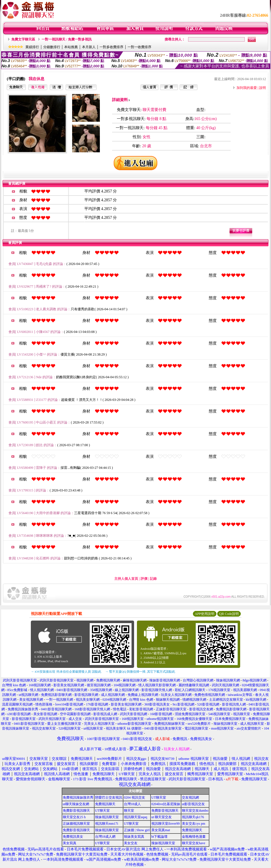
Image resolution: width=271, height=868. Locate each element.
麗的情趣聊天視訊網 (194, 685)
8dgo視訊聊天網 (255, 680)
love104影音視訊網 (69, 704)
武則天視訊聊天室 (52, 719)
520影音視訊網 (208, 704)
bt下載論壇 (159, 837)
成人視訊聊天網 (113, 695)
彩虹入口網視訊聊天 (190, 690)
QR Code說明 (229, 614)
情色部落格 (44, 704)
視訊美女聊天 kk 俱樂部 (124, 728)
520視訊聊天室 (70, 728)
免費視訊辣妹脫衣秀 (23, 709)
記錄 (153, 579)
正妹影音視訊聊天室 (171, 709)
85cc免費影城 (17, 690)
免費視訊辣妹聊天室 (169, 724)
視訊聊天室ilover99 (165, 824)
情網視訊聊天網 (194, 700)
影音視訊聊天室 (24, 719)
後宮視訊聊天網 (99, 685)
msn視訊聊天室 (222, 728)
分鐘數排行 (52, 47)
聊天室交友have (194, 843)
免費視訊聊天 (105, 804)
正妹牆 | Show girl (137, 830)
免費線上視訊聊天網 (143, 695)
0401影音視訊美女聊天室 (163, 728)
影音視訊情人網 (234, 704)
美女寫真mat (161, 830)
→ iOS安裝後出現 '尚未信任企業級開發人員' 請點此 (66, 672)
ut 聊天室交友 (162, 817)
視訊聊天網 (85, 680)
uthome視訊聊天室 (160, 719)
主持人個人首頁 (126, 579)
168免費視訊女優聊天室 (194, 719)
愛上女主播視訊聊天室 (64, 724)
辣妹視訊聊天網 (228, 680)
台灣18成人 (132, 804)
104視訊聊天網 (124, 685)
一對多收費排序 (111, 47)
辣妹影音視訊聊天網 (165, 680)
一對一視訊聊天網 (59, 700)
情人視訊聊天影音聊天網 (157, 685)
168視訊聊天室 (133, 719)
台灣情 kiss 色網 (14, 685)
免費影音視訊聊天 (76, 811)
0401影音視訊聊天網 (72, 690)
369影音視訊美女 (157, 704)
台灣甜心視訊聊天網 (198, 680)
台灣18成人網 (105, 837)
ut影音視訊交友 (193, 804)
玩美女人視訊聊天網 (176, 695)
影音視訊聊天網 (86, 695)
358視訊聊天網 (101, 690)
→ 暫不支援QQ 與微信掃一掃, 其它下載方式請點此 (140, 672)
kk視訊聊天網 (256, 700)
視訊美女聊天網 (88, 700)
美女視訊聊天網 (31, 700)
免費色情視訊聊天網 (210, 695)
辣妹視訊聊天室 (225, 724)
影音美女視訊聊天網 (69, 685)
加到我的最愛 (247, 88)
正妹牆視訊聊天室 (76, 824)
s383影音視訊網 (19, 714)
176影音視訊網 (97, 704)
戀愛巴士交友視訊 (109, 798)
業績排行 (32, 47)
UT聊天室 (159, 798)
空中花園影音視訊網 (75, 714)
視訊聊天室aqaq (136, 817)
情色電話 (120, 709)
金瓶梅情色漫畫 (194, 837)
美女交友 (131, 843)
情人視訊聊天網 (42, 690)
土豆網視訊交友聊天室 (226, 700)
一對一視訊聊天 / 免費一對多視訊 (67, 39)
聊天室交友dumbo (195, 811)
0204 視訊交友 (135, 798)
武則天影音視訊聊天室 (20, 680)
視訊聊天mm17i (107, 824)
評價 (144, 579)
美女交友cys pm (193, 824)
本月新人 (89, 47)
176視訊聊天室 (219, 690)
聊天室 (129, 811)
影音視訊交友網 (201, 709)
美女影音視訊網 (45, 714)
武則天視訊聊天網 (225, 685)
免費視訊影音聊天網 (56, 695)
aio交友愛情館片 (249, 728)
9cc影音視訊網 (183, 704)
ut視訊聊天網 (28, 695)
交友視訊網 (190, 798)
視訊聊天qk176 (193, 817)
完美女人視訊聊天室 (99, 724)
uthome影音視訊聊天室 (134, 724)
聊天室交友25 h (74, 817)
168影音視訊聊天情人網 (92, 709)
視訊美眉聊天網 (245, 690)
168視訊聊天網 (40, 685)
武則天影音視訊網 (134, 714)
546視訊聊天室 (219, 714)
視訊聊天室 (242, 714)
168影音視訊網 (161, 714)
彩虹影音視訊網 (141, 709)
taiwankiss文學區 (240, 695)
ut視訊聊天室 (93, 728)
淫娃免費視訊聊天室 (190, 714)
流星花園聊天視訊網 (17, 704)
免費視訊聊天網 (108, 680)
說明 (263, 88)
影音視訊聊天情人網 (157, 690)
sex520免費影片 (199, 724)
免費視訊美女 (73, 837)
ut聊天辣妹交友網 (76, 804)
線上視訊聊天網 (127, 690)
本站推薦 (71, 47)
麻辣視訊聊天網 (135, 680)
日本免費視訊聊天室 (230, 719)
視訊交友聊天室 (44, 728)
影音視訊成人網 (105, 714)
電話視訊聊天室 (196, 728)
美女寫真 (70, 843)
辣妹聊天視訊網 (168, 700)
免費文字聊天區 (23, 39)
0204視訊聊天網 (114, 700)
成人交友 (75, 719)
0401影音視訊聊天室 (29, 724)
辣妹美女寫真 (134, 837)
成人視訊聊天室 (252, 724)
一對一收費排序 (139, 47)
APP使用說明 (205, 614)
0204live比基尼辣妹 (166, 804)
